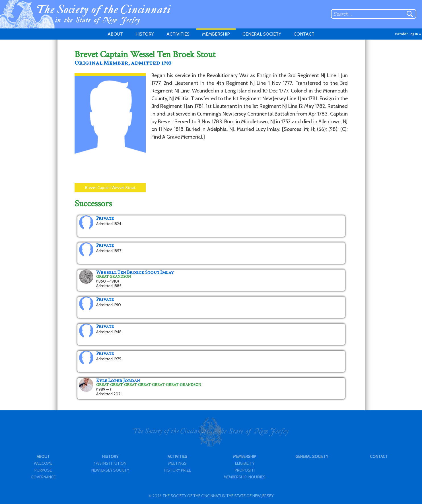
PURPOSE (43, 470)
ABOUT (115, 34)
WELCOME (43, 463)
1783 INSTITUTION (110, 463)
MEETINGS (177, 463)
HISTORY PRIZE (177, 470)
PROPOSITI (245, 470)
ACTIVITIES (178, 34)
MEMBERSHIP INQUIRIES (245, 477)
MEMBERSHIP (216, 34)
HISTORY (145, 34)
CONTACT (304, 34)
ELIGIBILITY (245, 463)
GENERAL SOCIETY (262, 34)
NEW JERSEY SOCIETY (110, 470)
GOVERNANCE (43, 477)
